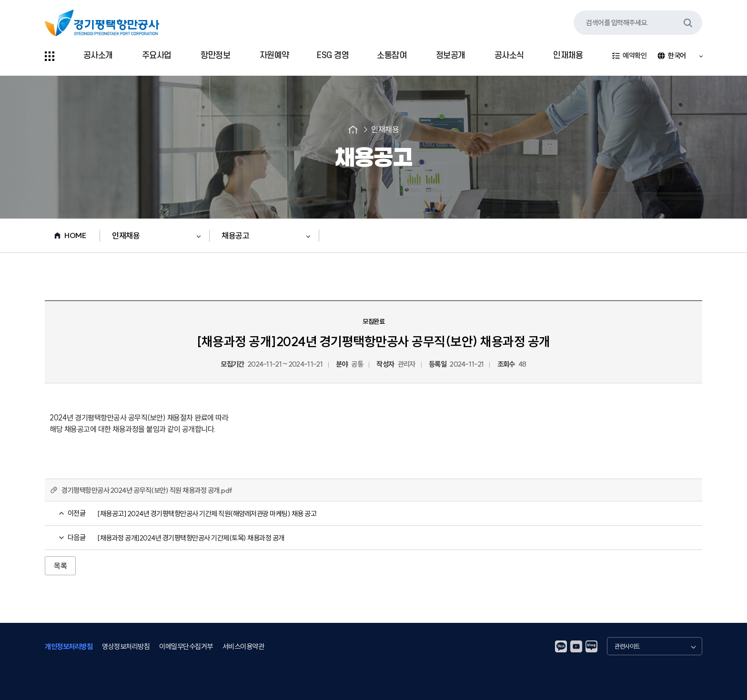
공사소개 (98, 55)
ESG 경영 (333, 55)
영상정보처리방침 (126, 646)
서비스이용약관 (243, 646)
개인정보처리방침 (69, 646)
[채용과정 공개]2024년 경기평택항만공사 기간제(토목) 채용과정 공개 (191, 538)
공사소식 (509, 55)
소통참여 (392, 55)
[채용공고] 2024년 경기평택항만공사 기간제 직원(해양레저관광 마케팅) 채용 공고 (207, 514)
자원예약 (274, 55)
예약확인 (629, 56)
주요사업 (157, 55)
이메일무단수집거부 (186, 646)
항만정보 (215, 55)
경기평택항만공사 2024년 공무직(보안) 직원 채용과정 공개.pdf (147, 490)
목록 (60, 566)
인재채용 (568, 55)
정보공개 (451, 55)
